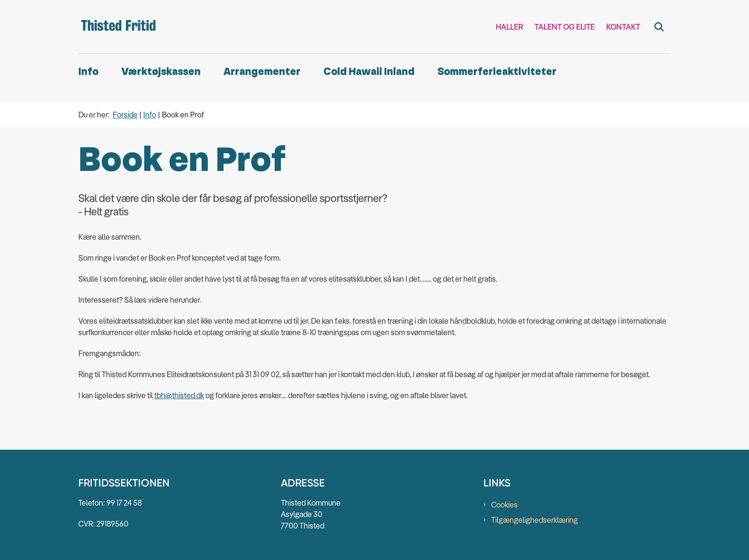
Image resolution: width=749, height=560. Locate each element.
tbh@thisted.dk (179, 395)
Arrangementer (262, 72)
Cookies (504, 505)
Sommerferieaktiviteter (497, 72)
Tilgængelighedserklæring (535, 520)
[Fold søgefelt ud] (659, 27)
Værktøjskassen (161, 72)
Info (88, 72)
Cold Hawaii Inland (369, 72)
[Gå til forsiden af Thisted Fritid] (119, 27)
